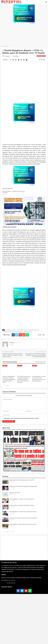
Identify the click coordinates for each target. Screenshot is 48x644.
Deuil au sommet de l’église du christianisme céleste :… (22, 505)
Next (8, 386)
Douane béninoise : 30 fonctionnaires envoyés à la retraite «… (23, 524)
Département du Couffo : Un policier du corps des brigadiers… (24, 518)
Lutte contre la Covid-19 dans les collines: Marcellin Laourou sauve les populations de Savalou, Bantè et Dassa (36, 355)
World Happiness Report (28, 332)
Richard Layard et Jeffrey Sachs (34, 330)
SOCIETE (44, 56)
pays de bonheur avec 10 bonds (22, 330)
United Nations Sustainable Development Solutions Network (13, 332)
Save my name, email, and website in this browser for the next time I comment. (21, 418)
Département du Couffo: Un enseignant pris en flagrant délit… (24, 486)
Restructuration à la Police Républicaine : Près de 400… (22, 480)
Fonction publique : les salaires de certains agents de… (22, 499)
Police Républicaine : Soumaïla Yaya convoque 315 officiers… (23, 512)
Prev (4, 386)
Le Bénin (14, 330)
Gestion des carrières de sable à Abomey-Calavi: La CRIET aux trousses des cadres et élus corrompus (13, 355)
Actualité (39, 56)
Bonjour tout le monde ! (15, 493)
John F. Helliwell (8, 330)
